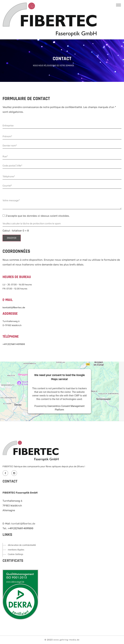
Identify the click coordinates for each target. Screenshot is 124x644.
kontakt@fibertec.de (14, 307)
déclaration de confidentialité (22, 545)
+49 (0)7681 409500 (14, 344)
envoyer (12, 238)
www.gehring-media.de (66, 640)
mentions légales (16, 550)
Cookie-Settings (16, 554)
